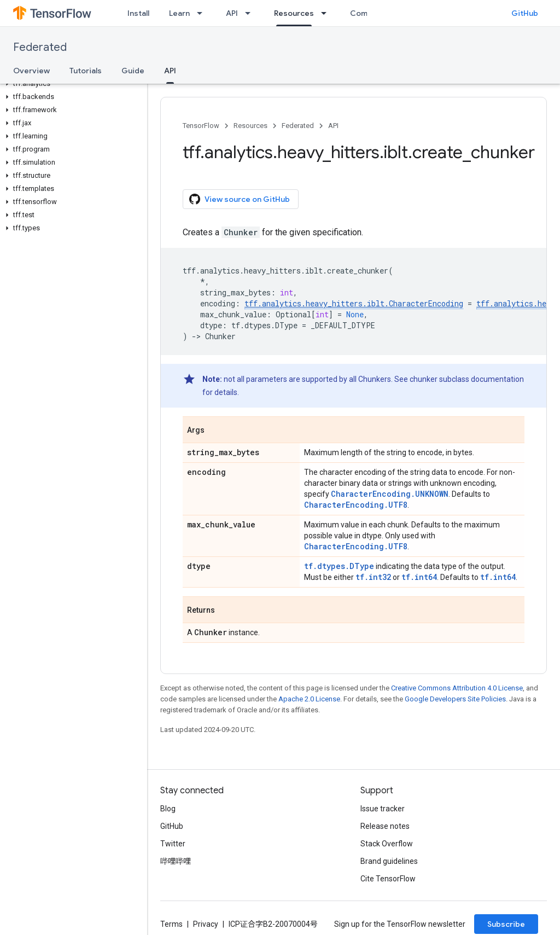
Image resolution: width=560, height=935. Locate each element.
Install (138, 13)
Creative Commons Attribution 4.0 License (457, 688)
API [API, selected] (170, 71)
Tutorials (86, 71)
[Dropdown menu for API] (251, 13)
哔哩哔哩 (176, 861)
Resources (250, 126)
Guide (133, 71)
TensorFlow (201, 126)
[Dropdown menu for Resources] (327, 13)
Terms (171, 924)
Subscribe (506, 924)
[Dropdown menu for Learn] (203, 13)
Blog (168, 809)
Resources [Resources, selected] (294, 13)
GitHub (525, 13)
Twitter (173, 844)
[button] (71, 84)
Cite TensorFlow (388, 879)
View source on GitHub (240, 199)
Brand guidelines (389, 861)
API (232, 13)
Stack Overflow (387, 844)
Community (371, 13)
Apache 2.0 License (309, 699)
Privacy (206, 924)
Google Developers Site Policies (455, 699)
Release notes (385, 826)
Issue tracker (383, 809)
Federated (40, 47)
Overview (31, 71)
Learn (179, 13)
